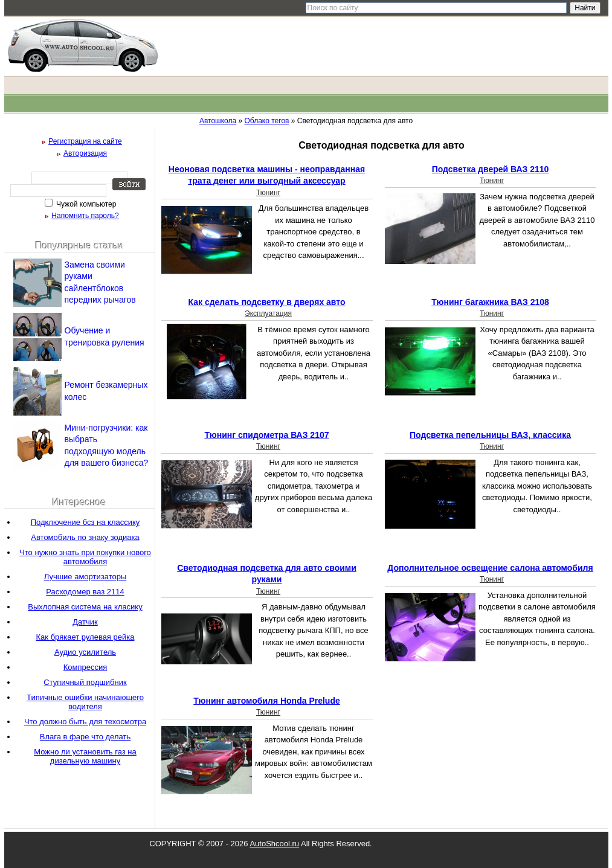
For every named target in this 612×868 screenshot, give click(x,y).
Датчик (85, 622)
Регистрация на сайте (85, 141)
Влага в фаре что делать (85, 737)
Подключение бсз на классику (85, 522)
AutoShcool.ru (274, 844)
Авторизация (85, 153)
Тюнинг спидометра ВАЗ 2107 (266, 435)
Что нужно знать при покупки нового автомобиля (85, 557)
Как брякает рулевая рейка (85, 637)
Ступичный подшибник (85, 682)
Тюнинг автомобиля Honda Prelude (267, 701)
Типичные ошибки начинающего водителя (85, 702)
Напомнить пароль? (85, 216)
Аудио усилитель (85, 652)
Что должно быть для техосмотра (85, 722)
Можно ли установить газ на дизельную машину (85, 756)
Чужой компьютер (85, 204)
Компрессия (85, 667)
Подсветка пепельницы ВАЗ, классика (490, 435)
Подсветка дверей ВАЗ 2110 (491, 169)
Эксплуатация (268, 313)
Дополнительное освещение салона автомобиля (490, 568)
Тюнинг (268, 193)
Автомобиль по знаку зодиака (85, 537)
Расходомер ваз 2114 (85, 592)
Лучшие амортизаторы (85, 577)
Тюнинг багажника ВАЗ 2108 (490, 302)
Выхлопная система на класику (85, 607)
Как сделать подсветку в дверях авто (267, 302)
